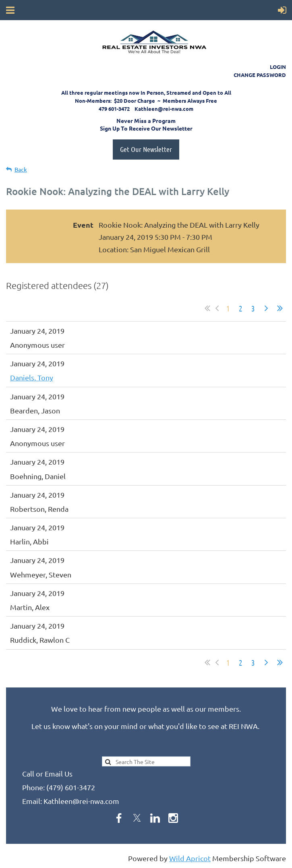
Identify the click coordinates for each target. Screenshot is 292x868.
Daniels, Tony (32, 377)
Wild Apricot (190, 858)
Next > (266, 308)
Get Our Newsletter (146, 149)
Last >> (280, 308)
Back (21, 169)
